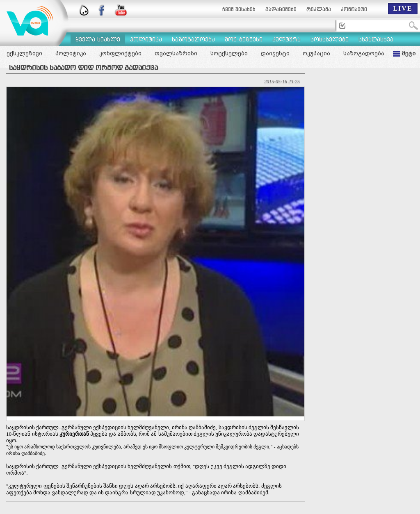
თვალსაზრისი (176, 53)
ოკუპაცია (316, 53)
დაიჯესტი (275, 53)
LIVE (403, 8)
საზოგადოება (364, 53)
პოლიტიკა (71, 53)
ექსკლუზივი (24, 53)
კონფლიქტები (120, 53)
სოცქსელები (229, 53)
